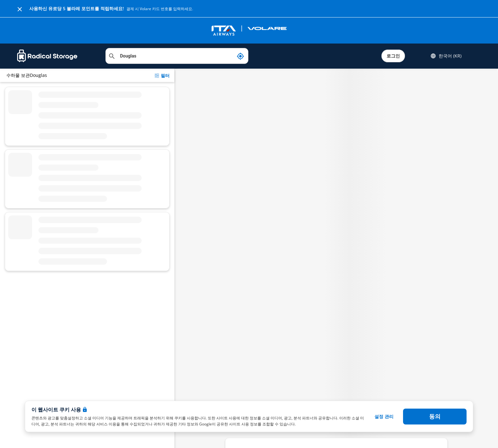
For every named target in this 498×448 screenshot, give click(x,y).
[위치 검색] (177, 56)
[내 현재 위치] (240, 56)
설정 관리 (384, 416)
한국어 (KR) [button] (446, 56)
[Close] (20, 9)
